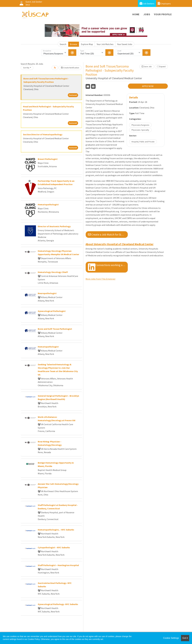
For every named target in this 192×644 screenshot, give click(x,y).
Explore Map (87, 44)
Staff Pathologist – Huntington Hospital (58, 565)
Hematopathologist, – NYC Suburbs (56, 530)
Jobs (147, 14)
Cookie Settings (171, 638)
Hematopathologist (48, 204)
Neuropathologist (47, 293)
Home (136, 14)
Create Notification (70, 68)
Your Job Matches (105, 44)
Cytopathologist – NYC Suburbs (54, 547)
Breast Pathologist (48, 159)
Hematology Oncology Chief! (53, 272)
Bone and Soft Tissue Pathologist (55, 329)
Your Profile (163, 14)
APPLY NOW (148, 86)
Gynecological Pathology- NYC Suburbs (58, 604)
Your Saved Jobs (125, 44)
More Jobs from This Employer (101, 279)
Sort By (26, 68)
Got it (185, 638)
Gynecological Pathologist (52, 311)
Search (63, 44)
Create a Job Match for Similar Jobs (108, 234)
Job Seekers (147, 3)
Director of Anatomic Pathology (54, 226)
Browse (74, 44)
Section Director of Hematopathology (43, 134)
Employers (164, 3)
